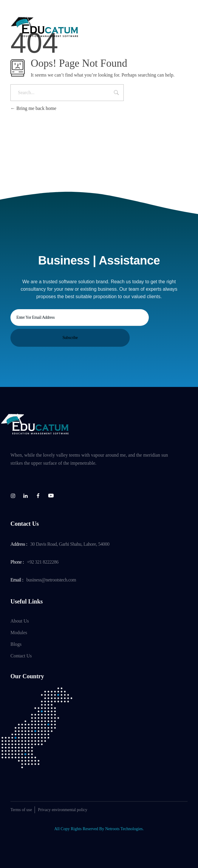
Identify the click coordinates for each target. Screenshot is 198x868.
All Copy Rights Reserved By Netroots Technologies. (99, 826)
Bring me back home (33, 108)
